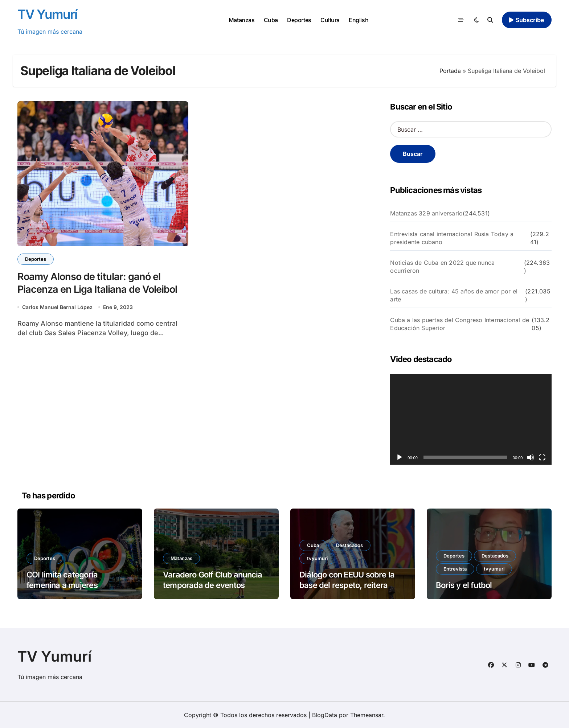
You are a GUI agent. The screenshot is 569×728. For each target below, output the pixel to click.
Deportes (299, 20)
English (359, 20)
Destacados (349, 545)
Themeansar (367, 715)
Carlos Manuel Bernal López (57, 307)
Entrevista (455, 569)
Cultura (330, 20)
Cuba (271, 20)
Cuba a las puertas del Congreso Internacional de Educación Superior (460, 324)
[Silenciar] (531, 457)
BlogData (325, 715)
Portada (450, 71)
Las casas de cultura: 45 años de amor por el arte (454, 295)
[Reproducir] (400, 457)
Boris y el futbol (464, 585)
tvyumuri (317, 558)
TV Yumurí (47, 14)
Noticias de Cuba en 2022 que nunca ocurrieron (442, 267)
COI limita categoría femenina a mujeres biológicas (62, 585)
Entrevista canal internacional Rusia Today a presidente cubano (452, 238)
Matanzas (241, 20)
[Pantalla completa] (542, 457)
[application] (471, 419)
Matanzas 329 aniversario (426, 213)
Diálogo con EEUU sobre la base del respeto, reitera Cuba (347, 585)
